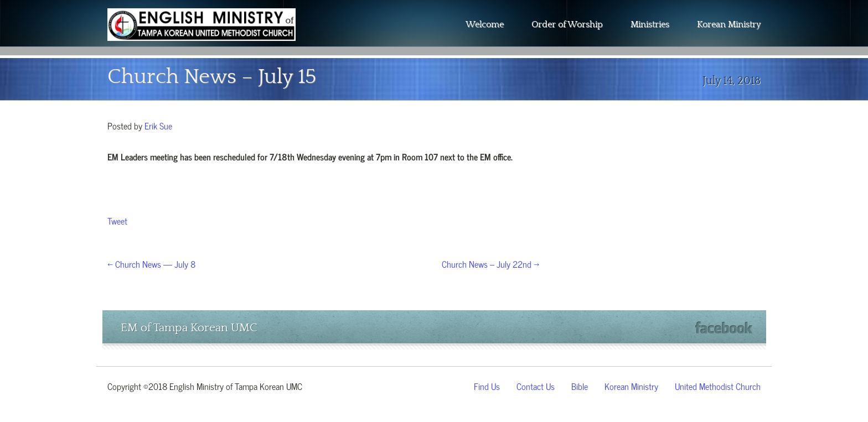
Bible (580, 385)
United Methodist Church (718, 385)
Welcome (485, 24)
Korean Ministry (729, 24)
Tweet (117, 220)
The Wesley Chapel (201, 33)
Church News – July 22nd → (490, 263)
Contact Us (536, 385)
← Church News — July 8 (151, 263)
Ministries (650, 24)
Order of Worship (567, 24)
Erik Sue (158, 125)
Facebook (724, 328)
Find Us (487, 385)
